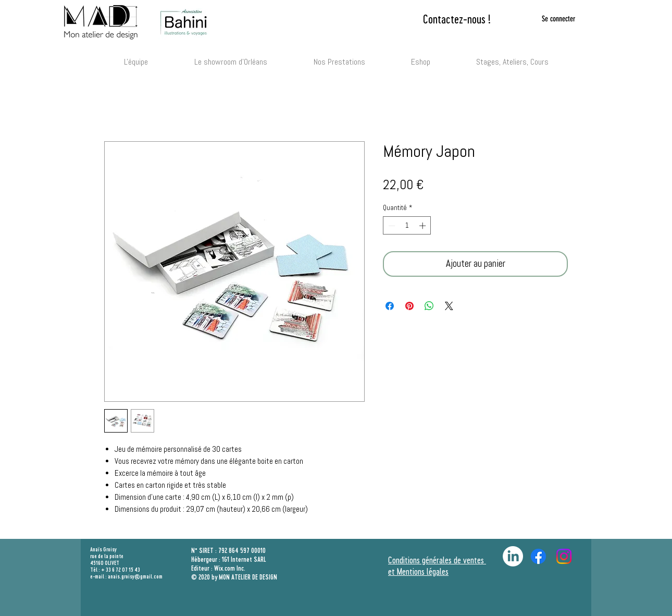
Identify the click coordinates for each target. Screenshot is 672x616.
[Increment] (424, 226)
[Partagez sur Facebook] (390, 306)
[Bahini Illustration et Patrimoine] (564, 556)
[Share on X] (449, 306)
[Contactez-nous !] (457, 19)
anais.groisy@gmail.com (135, 576)
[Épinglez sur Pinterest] (409, 306)
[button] (339, 57)
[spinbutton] (407, 226)
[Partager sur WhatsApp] (429, 306)
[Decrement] (391, 226)
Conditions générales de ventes (437, 560)
